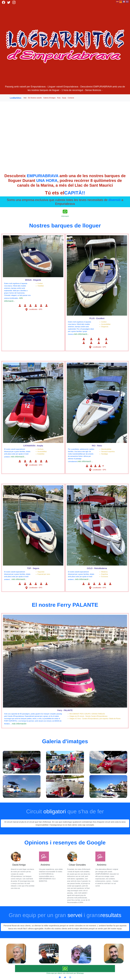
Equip (64, 98)
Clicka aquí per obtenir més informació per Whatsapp (65, 973)
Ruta (59, 98)
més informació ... (85, 461)
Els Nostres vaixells (35, 98)
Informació (65, 216)
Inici (25, 98)
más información (19, 724)
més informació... (81, 334)
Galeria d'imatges (49, 98)
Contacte (71, 98)
